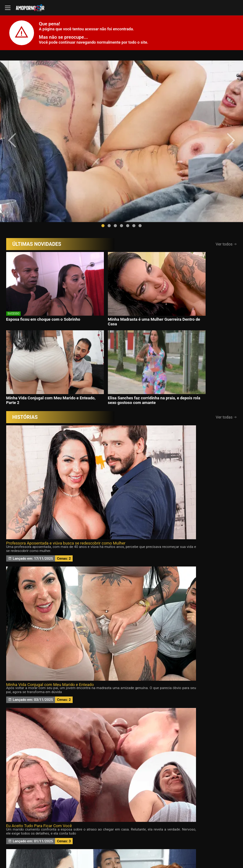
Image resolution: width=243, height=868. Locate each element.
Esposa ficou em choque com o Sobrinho (28, 242)
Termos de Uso (171, 843)
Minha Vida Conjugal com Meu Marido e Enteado (119, 320)
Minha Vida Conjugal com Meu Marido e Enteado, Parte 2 (147, 245)
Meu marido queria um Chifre (109, 395)
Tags (210, 788)
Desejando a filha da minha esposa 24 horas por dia (43, 395)
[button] (103, 175)
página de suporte (111, 843)
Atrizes (166, 788)
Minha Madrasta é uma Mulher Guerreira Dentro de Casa (88, 245)
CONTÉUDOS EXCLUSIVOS (121, 748)
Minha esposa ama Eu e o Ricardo (190, 395)
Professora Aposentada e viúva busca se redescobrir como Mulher (43, 320)
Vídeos (77, 788)
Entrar (66, 820)
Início (33, 788)
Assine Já (178, 820)
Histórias (121, 788)
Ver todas (226, 264)
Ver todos (226, 194)
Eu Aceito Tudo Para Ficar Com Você (192, 320)
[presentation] (19, 115)
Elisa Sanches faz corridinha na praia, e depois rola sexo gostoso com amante (203, 245)
